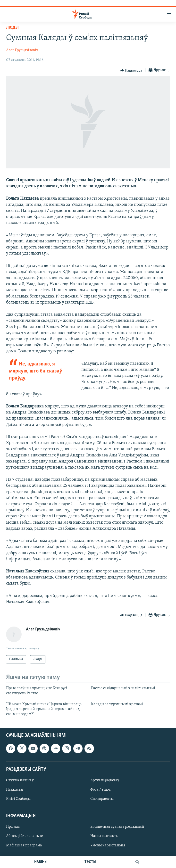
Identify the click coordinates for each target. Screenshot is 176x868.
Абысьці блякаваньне (25, 836)
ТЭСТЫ (90, 862)
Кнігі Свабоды (18, 799)
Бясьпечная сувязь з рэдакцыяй (117, 827)
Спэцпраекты (102, 799)
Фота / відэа (101, 790)
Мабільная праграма (24, 845)
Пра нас (13, 827)
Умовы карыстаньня (108, 845)
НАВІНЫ (41, 862)
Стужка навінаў (20, 780)
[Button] (131, 70)
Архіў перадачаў (105, 780)
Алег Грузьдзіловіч (22, 50)
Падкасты (15, 790)
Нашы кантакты (104, 836)
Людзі (12, 28)
